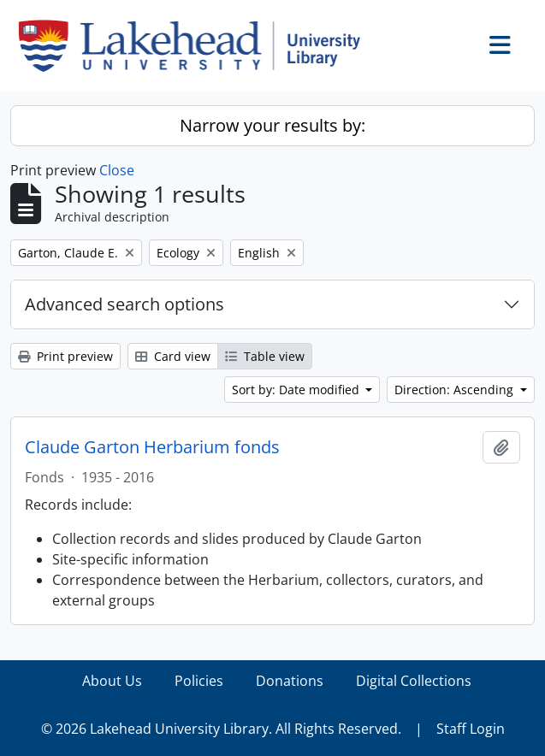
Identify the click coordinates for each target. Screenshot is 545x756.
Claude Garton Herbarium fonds (152, 447)
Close (117, 170)
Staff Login (471, 729)
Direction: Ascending (456, 390)
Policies (199, 681)
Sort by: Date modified (297, 390)
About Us (112, 681)
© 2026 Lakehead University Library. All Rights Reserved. (221, 729)
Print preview (65, 356)
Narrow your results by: (272, 125)
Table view (265, 356)
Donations (290, 681)
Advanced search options (124, 304)
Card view (173, 356)
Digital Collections (414, 681)
